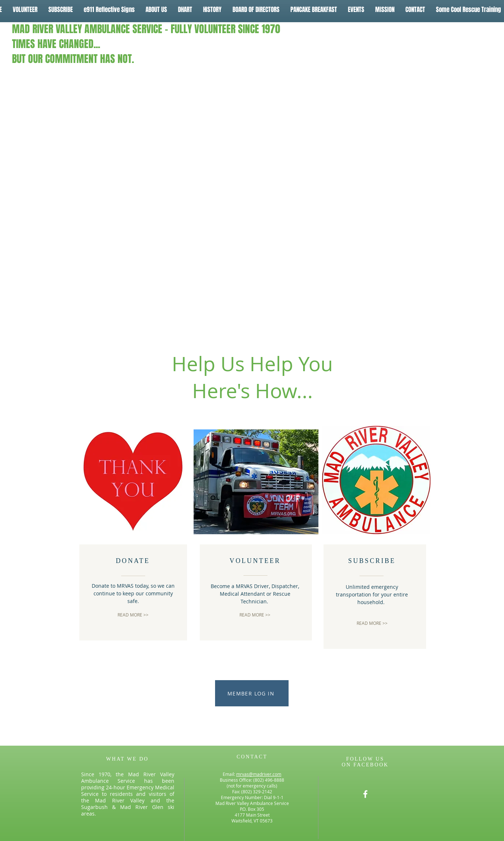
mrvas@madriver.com (259, 774)
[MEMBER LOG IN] (252, 693)
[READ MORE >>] (133, 615)
